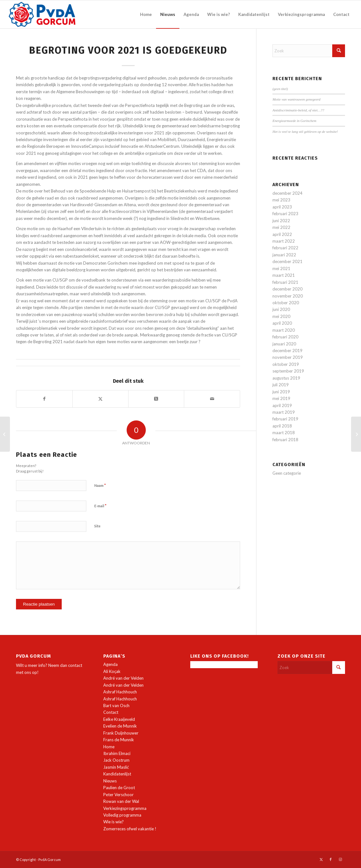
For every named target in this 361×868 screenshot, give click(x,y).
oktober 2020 (286, 303)
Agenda (110, 664)
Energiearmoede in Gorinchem (294, 121)
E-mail (100, 506)
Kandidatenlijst (117, 774)
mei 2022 (281, 227)
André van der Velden (123, 678)
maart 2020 (284, 330)
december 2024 (287, 193)
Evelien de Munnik (120, 726)
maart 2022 (284, 241)
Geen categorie (287, 473)
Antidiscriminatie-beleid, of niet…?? (298, 110)
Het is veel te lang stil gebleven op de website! (305, 132)
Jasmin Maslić (116, 767)
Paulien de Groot (119, 788)
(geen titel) (280, 89)
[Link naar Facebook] (331, 859)
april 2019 (282, 405)
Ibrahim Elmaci (117, 753)
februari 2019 (285, 419)
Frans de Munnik (119, 740)
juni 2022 (281, 221)
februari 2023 (285, 214)
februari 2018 (285, 440)
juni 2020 (281, 309)
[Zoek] (309, 51)
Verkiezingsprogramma (125, 808)
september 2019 (288, 371)
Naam (100, 485)
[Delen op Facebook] (44, 399)
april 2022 (282, 234)
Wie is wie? (114, 822)
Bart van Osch (116, 706)
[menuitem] (146, 14)
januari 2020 (284, 344)
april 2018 (282, 426)
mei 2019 (281, 398)
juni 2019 (281, 392)
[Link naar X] (321, 859)
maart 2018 (284, 433)
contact (75, 665)
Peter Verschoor (118, 795)
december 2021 (287, 261)
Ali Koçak (112, 671)
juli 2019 (281, 385)
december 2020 (287, 289)
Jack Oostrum (116, 760)
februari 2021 (285, 282)
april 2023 (282, 207)
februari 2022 (285, 248)
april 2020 (282, 323)
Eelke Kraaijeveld (119, 719)
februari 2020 (285, 337)
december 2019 (287, 351)
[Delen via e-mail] (212, 399)
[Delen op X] (100, 399)
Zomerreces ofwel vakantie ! (130, 829)
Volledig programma (122, 815)
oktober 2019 (286, 364)
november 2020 (288, 296)
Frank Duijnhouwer (121, 733)
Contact (111, 712)
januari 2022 (284, 255)
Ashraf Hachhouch (120, 692)
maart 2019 (284, 412)
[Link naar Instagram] (340, 859)
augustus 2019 (286, 378)
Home (109, 747)
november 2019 (288, 357)
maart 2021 (284, 275)
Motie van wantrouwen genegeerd (296, 99)
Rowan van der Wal (121, 801)
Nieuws (110, 781)
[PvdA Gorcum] (42, 14)
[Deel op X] (156, 399)
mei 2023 (281, 200)
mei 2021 (281, 268)
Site (97, 526)
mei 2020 (281, 316)
